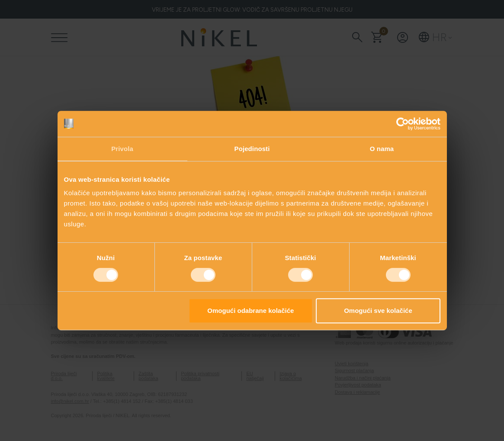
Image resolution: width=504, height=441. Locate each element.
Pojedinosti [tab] (252, 149)
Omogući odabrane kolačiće (250, 311)
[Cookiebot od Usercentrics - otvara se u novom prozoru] (403, 124)
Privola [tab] (122, 149)
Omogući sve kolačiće (378, 311)
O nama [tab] (382, 149)
